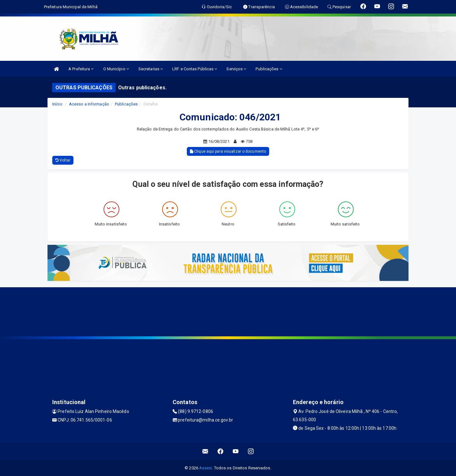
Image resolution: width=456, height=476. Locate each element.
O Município (116, 69)
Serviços (236, 69)
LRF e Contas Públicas (195, 69)
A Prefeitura (81, 69)
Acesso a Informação (89, 104)
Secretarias (151, 69)
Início (57, 104)
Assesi (206, 468)
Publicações (269, 69)
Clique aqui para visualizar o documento (228, 151)
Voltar (63, 160)
